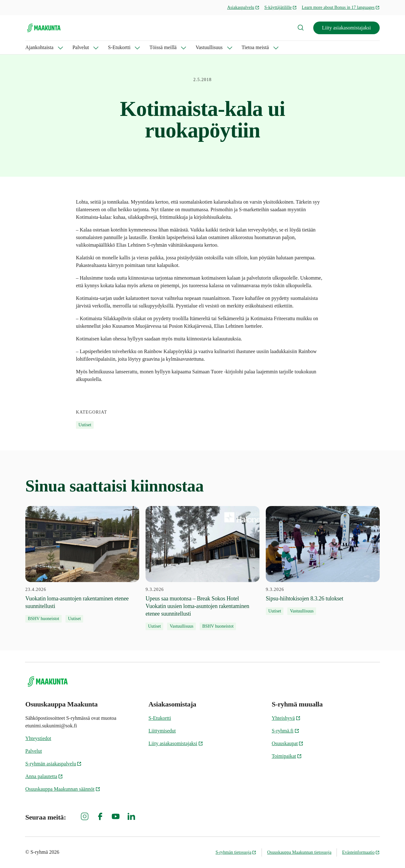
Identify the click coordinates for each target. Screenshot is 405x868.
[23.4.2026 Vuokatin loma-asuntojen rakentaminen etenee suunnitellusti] (82, 564)
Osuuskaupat (288, 743)
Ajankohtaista (39, 47)
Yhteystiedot (38, 738)
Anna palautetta (44, 776)
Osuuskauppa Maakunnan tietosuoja (299, 852)
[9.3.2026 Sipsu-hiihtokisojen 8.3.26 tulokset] (323, 561)
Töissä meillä (163, 47)
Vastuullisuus (209, 47)
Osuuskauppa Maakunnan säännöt (63, 789)
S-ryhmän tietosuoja (236, 852)
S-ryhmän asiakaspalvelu (53, 764)
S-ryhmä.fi (286, 731)
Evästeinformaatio (361, 852)
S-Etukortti (119, 47)
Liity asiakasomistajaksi (346, 28)
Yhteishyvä (286, 718)
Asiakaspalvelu (243, 7)
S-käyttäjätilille (281, 7)
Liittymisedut (162, 731)
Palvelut (81, 47)
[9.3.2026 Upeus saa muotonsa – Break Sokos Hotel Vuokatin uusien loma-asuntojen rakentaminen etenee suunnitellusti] (202, 568)
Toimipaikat (287, 756)
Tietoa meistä (255, 47)
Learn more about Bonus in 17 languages (341, 7)
